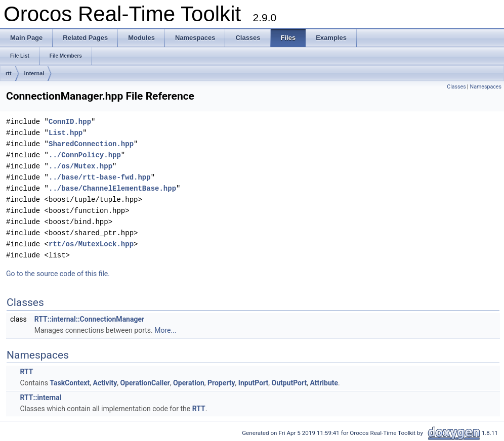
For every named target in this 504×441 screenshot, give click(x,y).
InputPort (253, 383)
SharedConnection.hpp (91, 144)
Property (221, 383)
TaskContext (70, 383)
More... (165, 330)
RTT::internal (40, 398)
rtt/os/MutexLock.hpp (91, 244)
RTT (26, 372)
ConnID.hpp (70, 122)
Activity (105, 383)
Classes (456, 87)
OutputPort (289, 383)
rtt (9, 73)
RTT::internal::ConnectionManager (89, 319)
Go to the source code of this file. (58, 274)
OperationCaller (145, 383)
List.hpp (66, 133)
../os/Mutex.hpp (80, 166)
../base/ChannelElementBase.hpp (112, 188)
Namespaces (486, 87)
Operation (189, 383)
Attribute (324, 383)
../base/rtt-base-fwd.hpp (100, 177)
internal (34, 73)
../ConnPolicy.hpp (85, 155)
